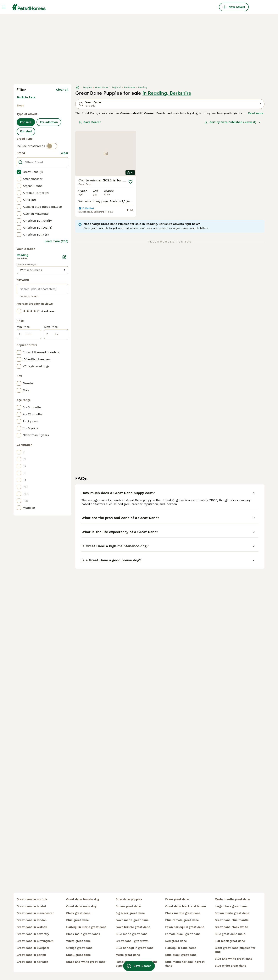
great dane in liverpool (33, 948)
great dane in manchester (35, 913)
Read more (256, 113)
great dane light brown (132, 941)
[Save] (130, 182)
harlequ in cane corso (181, 948)
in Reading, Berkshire (167, 93)
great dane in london (32, 920)
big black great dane (130, 913)
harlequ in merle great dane (86, 927)
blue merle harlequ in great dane (185, 964)
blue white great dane (230, 966)
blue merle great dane (132, 934)
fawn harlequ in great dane (185, 927)
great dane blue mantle (232, 920)
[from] (29, 334)
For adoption (49, 122)
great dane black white (231, 927)
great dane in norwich (32, 962)
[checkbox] (19, 172)
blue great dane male (230, 934)
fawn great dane (177, 899)
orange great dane (79, 948)
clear (65, 153)
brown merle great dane (232, 913)
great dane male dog (81, 906)
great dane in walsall (32, 927)
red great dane (176, 941)
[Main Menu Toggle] (4, 7)
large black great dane (231, 906)
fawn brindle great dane (133, 927)
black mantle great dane (183, 913)
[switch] (52, 146)
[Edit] (64, 257)
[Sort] (233, 122)
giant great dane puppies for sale (235, 950)
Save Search (90, 122)
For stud (26, 131)
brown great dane (128, 906)
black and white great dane (86, 962)
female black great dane (183, 934)
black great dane (78, 913)
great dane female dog (83, 899)
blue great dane (78, 920)
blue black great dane (181, 955)
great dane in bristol (31, 906)
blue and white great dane (234, 959)
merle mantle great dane (232, 899)
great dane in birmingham (35, 941)
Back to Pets (26, 97)
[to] (56, 334)
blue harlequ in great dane (135, 948)
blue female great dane (182, 920)
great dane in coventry (33, 934)
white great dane (78, 941)
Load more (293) (56, 241)
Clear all (62, 90)
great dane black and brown (186, 906)
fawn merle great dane (132, 920)
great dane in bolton (31, 955)
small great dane (78, 955)
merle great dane (128, 955)
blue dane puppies (129, 899)
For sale (26, 122)
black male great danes (83, 934)
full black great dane (230, 941)
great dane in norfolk (32, 899)
